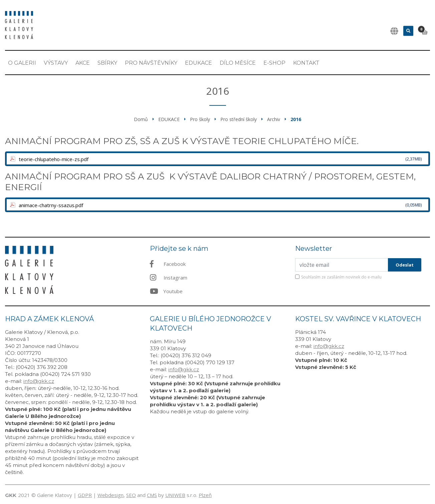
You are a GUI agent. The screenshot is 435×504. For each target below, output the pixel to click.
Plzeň (205, 495)
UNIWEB (175, 495)
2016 (296, 119)
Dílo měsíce (238, 63)
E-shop (274, 63)
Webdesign (111, 495)
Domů (141, 119)
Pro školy (200, 119)
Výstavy (56, 63)
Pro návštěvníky (151, 63)
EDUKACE (198, 63)
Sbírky (107, 63)
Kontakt (306, 63)
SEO (131, 495)
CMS (152, 495)
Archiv (274, 119)
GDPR (85, 495)
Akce (83, 63)
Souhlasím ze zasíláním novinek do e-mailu (341, 277)
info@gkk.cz (39, 381)
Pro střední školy (239, 119)
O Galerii (22, 63)
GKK (11, 495)
